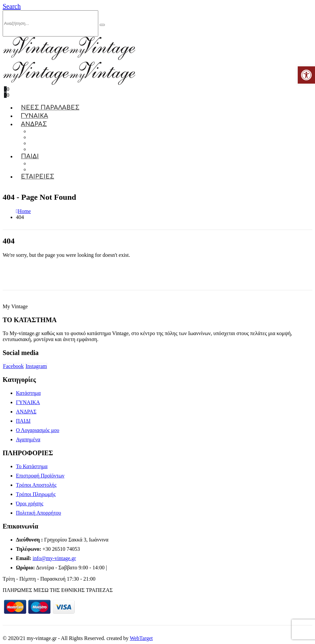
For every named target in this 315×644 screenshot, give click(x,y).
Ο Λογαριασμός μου (38, 430)
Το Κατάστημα (32, 466)
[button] (12, 6)
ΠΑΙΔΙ (30, 156)
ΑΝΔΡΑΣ (34, 124)
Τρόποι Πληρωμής (36, 494)
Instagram (36, 366)
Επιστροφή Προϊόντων (40, 476)
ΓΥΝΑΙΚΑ (28, 402)
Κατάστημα (28, 393)
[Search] (102, 25)
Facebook (13, 366)
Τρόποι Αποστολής (36, 485)
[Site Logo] (69, 58)
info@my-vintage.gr (54, 558)
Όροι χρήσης (30, 503)
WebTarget (141, 638)
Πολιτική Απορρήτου (39, 513)
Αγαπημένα (28, 439)
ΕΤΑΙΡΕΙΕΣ (38, 177)
